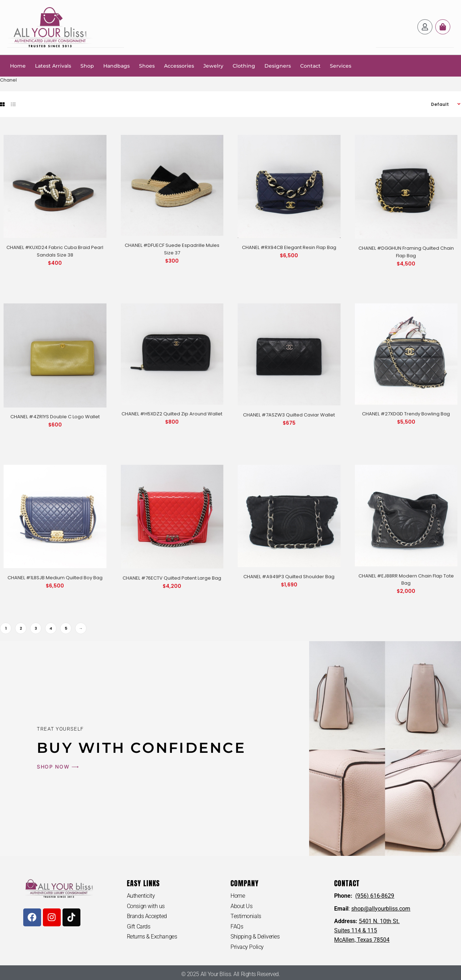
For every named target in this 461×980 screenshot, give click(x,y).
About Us (241, 906)
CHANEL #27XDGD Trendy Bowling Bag (406, 413)
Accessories (179, 65)
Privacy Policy (247, 947)
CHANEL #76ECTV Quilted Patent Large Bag (172, 578)
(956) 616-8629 (375, 895)
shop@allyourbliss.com (381, 908)
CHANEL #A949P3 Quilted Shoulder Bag (289, 576)
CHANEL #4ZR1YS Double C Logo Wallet (55, 416)
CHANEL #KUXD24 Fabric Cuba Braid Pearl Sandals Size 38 (55, 251)
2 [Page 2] (21, 628)
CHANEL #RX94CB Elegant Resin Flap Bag (289, 247)
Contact (310, 65)
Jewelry (213, 65)
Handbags (117, 65)
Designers (278, 65)
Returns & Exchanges (152, 937)
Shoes (147, 65)
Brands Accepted (147, 916)
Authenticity (141, 895)
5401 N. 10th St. (379, 921)
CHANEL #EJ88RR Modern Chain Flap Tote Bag (406, 579)
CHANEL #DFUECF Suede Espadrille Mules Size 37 (172, 249)
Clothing (244, 65)
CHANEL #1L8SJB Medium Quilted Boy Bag (55, 577)
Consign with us (146, 906)
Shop (87, 65)
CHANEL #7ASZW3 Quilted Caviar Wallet (289, 415)
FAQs (237, 926)
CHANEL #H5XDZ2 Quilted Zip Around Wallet (172, 413)
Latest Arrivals (53, 65)
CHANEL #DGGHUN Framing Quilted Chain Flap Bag (406, 252)
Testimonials (246, 916)
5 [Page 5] (66, 628)
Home (18, 65)
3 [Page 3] (36, 628)
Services (341, 65)
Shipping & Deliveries (255, 937)
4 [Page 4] (51, 628)
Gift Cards (139, 926)
